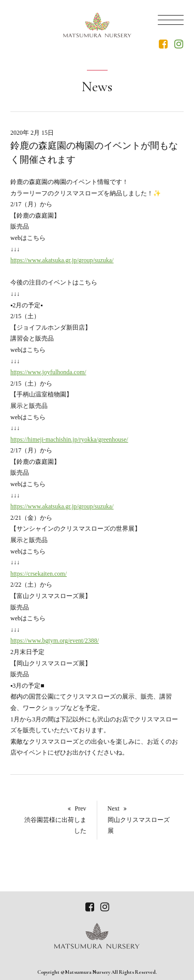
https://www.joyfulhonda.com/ (48, 372)
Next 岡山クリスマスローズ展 (139, 820)
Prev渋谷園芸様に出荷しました (55, 820)
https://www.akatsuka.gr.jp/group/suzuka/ (62, 260)
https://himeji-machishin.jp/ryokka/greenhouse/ (69, 439)
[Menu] (171, 19)
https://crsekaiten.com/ (39, 574)
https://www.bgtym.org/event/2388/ (55, 641)
